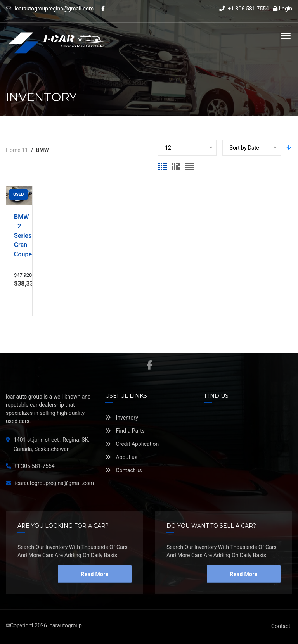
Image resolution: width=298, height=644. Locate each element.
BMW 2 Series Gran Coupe (19, 236)
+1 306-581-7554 (244, 9)
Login (282, 9)
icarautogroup (65, 625)
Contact (281, 626)
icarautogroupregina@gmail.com (54, 9)
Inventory (122, 418)
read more (95, 574)
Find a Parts (125, 431)
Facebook (149, 365)
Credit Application (132, 444)
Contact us (124, 470)
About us (121, 457)
